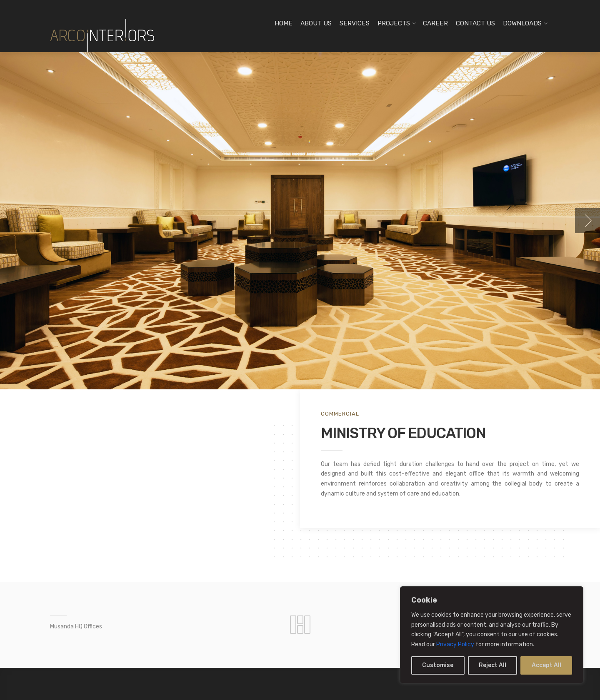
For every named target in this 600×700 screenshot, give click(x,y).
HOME (284, 23)
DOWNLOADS (522, 23)
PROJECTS (394, 23)
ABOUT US (316, 23)
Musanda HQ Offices (76, 627)
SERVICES (355, 23)
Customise (438, 665)
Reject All (492, 665)
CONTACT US (475, 23)
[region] (492, 635)
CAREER (435, 23)
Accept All (546, 665)
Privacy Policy (455, 644)
